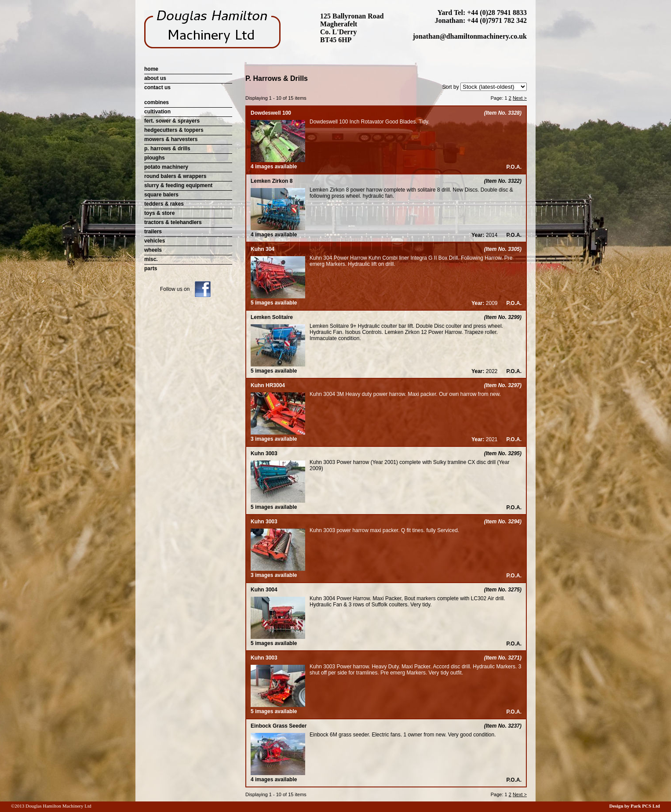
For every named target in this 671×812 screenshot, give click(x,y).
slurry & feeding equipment (178, 185)
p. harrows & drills (167, 149)
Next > (520, 98)
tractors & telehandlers (173, 222)
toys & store (159, 213)
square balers (161, 195)
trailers (153, 232)
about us (155, 78)
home (151, 69)
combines (157, 102)
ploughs (155, 158)
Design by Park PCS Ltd (635, 806)
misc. (151, 259)
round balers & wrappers (175, 176)
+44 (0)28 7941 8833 (497, 13)
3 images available (278, 436)
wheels (153, 250)
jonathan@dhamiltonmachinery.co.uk (470, 36)
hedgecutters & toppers (174, 130)
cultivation (157, 112)
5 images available (278, 300)
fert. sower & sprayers (172, 121)
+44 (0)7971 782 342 (497, 20)
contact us (157, 87)
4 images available (278, 163)
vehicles (155, 241)
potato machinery (166, 167)
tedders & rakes (164, 204)
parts (151, 268)
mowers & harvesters (171, 139)
